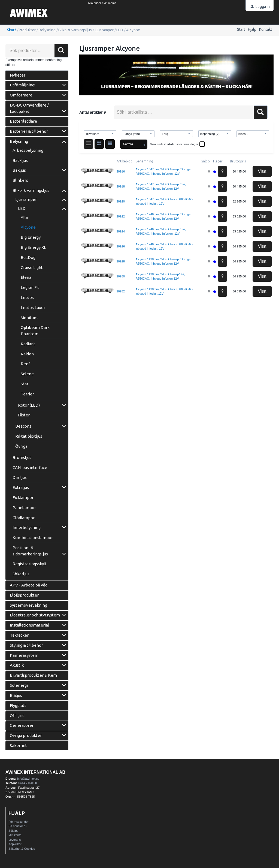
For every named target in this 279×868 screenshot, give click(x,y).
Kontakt (266, 29)
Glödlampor (24, 518)
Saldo (206, 161)
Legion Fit (30, 287)
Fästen (24, 415)
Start (241, 29)
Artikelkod (125, 161)
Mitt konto (15, 835)
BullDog (28, 257)
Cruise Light (32, 267)
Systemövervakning (28, 605)
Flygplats (18, 705)
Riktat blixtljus (29, 436)
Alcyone (28, 227)
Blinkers (20, 180)
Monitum (29, 318)
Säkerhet (18, 745)
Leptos (27, 297)
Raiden (27, 354)
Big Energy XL (33, 247)
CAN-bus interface (30, 468)
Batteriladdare (23, 121)
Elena (26, 277)
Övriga (21, 446)
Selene (27, 374)
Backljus (20, 160)
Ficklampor (23, 497)
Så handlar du (18, 826)
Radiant (28, 344)
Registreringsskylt (30, 564)
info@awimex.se (28, 779)
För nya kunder (19, 822)
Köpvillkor (15, 844)
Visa (262, 171)
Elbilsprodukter (24, 595)
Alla (24, 217)
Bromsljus (22, 457)
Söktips (13, 831)
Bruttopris (238, 161)
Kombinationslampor (33, 538)
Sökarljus (21, 574)
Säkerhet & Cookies (22, 849)
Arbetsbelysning (28, 150)
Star (25, 384)
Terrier (27, 394)
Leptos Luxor (33, 308)
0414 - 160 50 (28, 783)
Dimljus (20, 477)
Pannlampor (24, 508)
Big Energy (31, 237)
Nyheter (18, 75)
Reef (25, 364)
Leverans (15, 840)
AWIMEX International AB (35, 772)
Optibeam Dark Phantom (35, 331)
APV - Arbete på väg (29, 585)
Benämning (144, 161)
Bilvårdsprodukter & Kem (33, 675)
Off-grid (17, 716)
